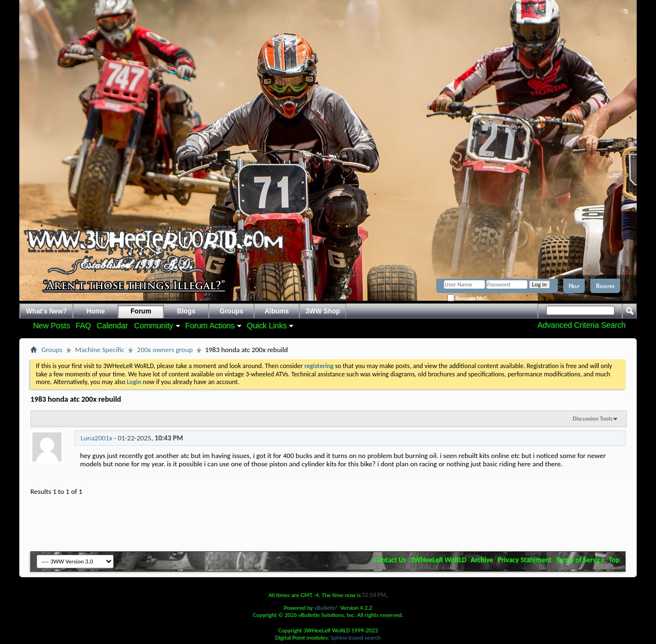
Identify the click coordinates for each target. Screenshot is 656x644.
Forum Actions (210, 326)
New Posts (52, 326)
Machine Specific (100, 350)
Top (614, 560)
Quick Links (267, 326)
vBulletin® (327, 608)
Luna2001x (96, 438)
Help (574, 286)
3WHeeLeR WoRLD (438, 560)
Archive (482, 560)
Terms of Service (580, 560)
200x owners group (165, 350)
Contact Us (390, 560)
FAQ (83, 326)
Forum (141, 311)
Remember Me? (467, 298)
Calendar (112, 326)
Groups (232, 311)
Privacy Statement (525, 560)
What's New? (46, 311)
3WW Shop (323, 311)
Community (154, 326)
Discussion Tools (592, 419)
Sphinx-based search (356, 638)
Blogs (186, 311)
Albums (277, 311)
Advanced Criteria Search (581, 325)
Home (96, 311)
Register (605, 286)
